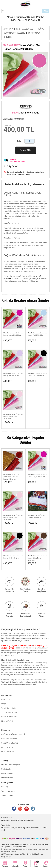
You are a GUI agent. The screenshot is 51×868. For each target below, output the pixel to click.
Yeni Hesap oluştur (8, 791)
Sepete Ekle (26, 150)
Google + (20, 809)
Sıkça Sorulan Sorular (9, 713)
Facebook (14, 809)
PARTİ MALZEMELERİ (25, 29)
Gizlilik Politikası (7, 773)
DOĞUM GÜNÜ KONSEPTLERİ (13, 734)
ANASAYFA (8, 29)
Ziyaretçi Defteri (7, 721)
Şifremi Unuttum (7, 796)
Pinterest (27, 809)
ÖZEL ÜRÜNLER (8, 752)
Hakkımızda (6, 700)
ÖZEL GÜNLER (7, 747)
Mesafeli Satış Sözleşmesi (11, 765)
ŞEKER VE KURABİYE (10, 743)
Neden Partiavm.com (9, 717)
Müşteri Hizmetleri (8, 778)
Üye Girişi (5, 787)
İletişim (4, 704)
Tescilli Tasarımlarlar (9, 708)
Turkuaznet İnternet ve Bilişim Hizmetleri (20, 854)
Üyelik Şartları (6, 769)
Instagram (33, 809)
